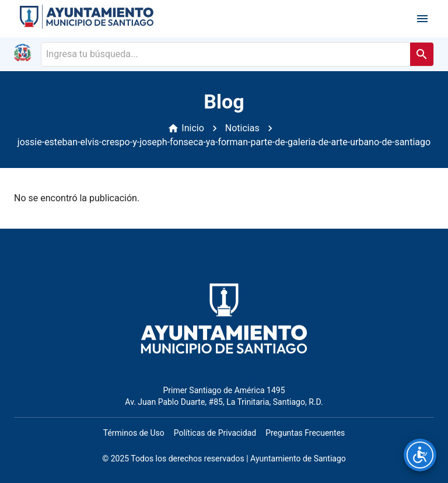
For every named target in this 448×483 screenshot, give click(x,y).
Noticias (242, 128)
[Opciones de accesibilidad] (420, 455)
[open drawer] (422, 19)
